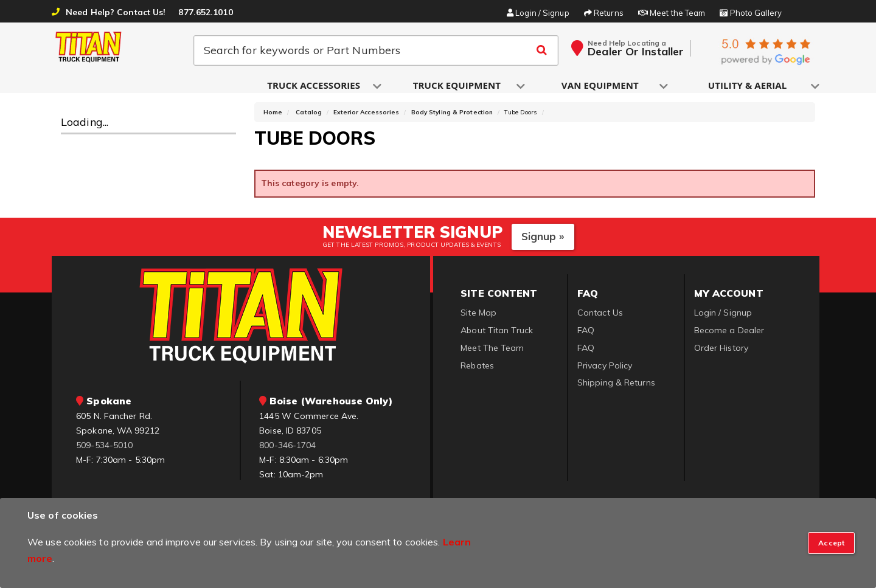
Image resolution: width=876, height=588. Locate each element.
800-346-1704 (287, 451)
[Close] (831, 543)
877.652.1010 (205, 12)
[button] (315, 86)
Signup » (543, 242)
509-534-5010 (104, 451)
